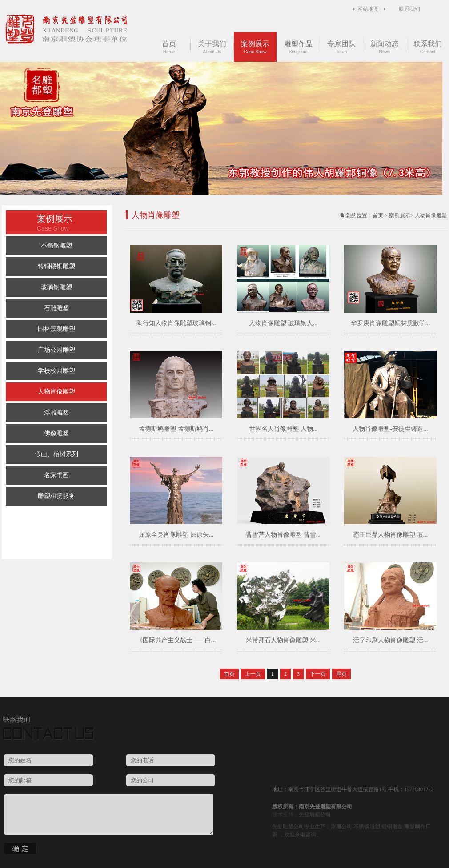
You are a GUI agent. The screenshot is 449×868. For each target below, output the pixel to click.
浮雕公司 (341, 827)
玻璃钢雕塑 (56, 287)
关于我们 (212, 47)
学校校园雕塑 (56, 371)
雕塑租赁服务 (56, 496)
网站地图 (368, 9)
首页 (169, 47)
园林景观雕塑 (56, 329)
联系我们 (409, 9)
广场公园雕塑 (56, 350)
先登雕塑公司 (315, 815)
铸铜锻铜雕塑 (56, 266)
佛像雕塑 (56, 433)
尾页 (341, 674)
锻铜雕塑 (392, 827)
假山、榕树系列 (56, 454)
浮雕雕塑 (56, 412)
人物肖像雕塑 (56, 392)
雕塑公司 (293, 827)
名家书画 (56, 475)
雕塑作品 (298, 47)
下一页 (318, 674)
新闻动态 (385, 47)
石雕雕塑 (56, 308)
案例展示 (255, 47)
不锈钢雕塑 (56, 245)
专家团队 (341, 47)
